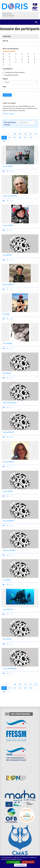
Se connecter (7, 14)
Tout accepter (13, 862)
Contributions (8, 69)
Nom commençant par (11, 49)
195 (15, 138)
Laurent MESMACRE (10, 669)
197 (25, 138)
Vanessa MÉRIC (8, 225)
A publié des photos (10, 75)
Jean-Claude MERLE (10, 403)
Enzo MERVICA (8, 609)
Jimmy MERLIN (8, 491)
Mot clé (5, 41)
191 (31, 134)
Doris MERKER (8, 344)
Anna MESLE (7, 639)
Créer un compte (8, 16)
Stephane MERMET (9, 550)
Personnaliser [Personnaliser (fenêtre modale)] (20, 865)
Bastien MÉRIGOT (9, 285)
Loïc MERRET (7, 580)
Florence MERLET (9, 462)
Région (5, 79)
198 (30, 138)
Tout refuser (28, 862)
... (10, 134)
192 (36, 134)
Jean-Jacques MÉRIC (10, 196)
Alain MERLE (7, 373)
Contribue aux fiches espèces (14, 72)
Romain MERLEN (8, 432)
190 (25, 134)
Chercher (7, 95)
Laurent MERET (8, 166)
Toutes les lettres (9, 51)
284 (4, 141)
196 (20, 138)
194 (9, 138)
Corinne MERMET (9, 521)
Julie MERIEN (7, 255)
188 (15, 134)
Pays (5, 87)
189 (20, 134)
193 (4, 138)
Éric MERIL (6, 314)
